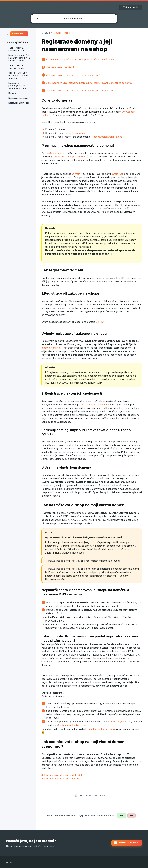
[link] (17, 33)
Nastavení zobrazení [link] (18, 98)
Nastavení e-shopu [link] (60, 33)
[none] (131, 7)
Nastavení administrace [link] (19, 103)
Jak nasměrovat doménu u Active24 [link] (18, 49)
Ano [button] (122, 815)
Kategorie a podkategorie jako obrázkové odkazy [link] (17, 86)
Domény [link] (12, 93)
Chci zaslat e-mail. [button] (129, 843)
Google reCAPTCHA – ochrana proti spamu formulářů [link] (18, 75)
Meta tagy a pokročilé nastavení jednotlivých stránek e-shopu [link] (19, 58)
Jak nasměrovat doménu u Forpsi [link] (16, 67)
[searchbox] (74, 19)
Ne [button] (132, 815)
